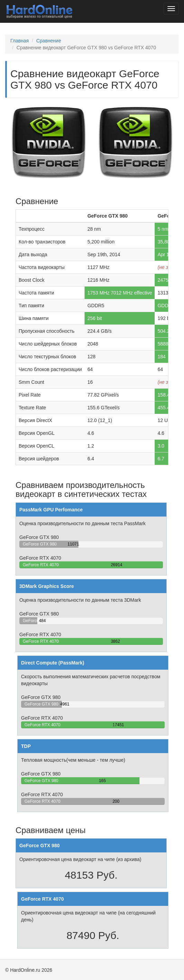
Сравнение (49, 41)
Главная (20, 41)
